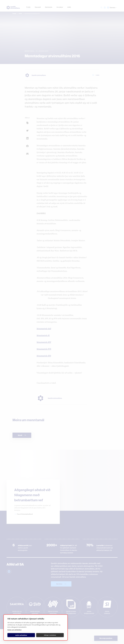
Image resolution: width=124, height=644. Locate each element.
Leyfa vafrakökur (21, 635)
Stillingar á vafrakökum (50, 635)
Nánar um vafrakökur (15, 630)
